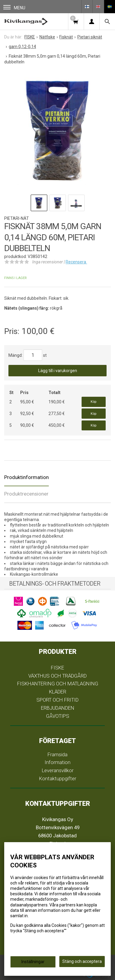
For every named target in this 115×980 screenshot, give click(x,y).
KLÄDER (58, 692)
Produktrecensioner (26, 494)
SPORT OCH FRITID (57, 700)
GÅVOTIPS (58, 716)
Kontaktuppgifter (58, 778)
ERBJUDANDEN (58, 708)
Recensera (76, 262)
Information (57, 762)
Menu (14, 8)
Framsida (57, 754)
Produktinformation (26, 477)
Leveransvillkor (58, 770)
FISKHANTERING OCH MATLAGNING (58, 684)
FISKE (57, 668)
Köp (93, 402)
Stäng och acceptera (82, 961)
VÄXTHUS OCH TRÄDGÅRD (57, 676)
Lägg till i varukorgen (58, 371)
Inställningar (33, 962)
